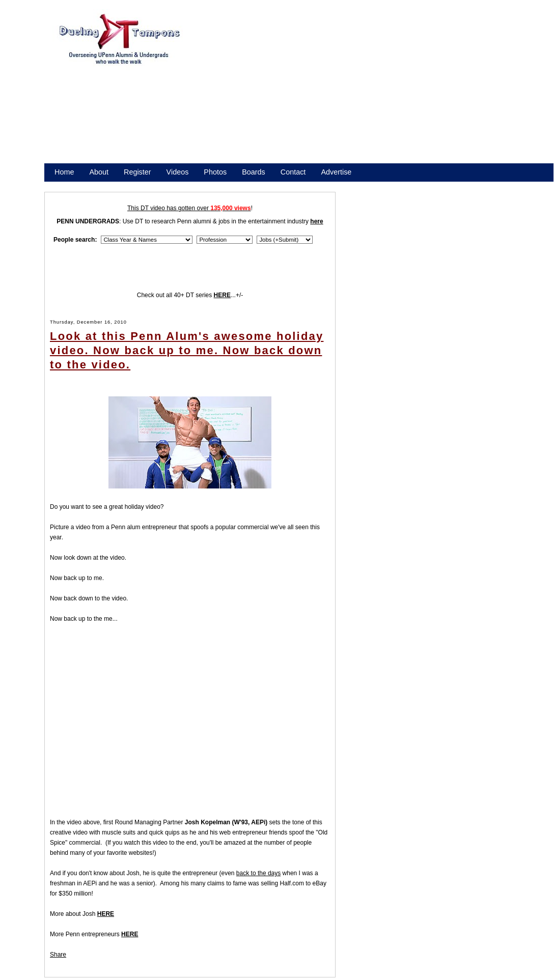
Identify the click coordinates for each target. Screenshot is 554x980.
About (99, 172)
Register (137, 172)
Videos (178, 172)
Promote (101, 185)
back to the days (258, 873)
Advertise (336, 172)
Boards (254, 172)
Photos (215, 172)
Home (64, 172)
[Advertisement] (366, 91)
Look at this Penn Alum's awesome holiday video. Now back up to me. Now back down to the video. (187, 350)
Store (63, 185)
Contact (293, 172)
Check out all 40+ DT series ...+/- (190, 295)
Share (58, 955)
